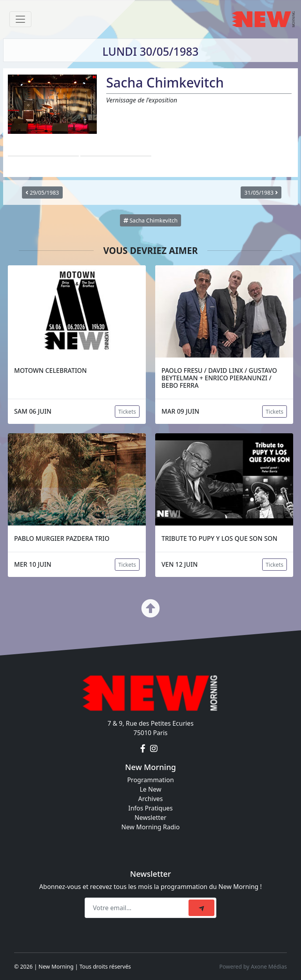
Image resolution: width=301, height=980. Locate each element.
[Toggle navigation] (20, 19)
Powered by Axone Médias (253, 966)
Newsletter (150, 818)
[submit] (201, 908)
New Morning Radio (151, 827)
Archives (150, 799)
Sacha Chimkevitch (151, 220)
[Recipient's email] (138, 908)
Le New (150, 789)
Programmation (150, 780)
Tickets (127, 412)
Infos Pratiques (150, 808)
